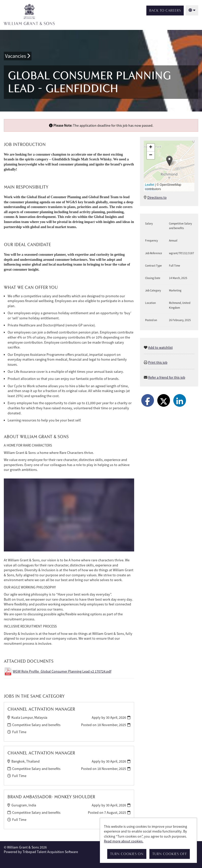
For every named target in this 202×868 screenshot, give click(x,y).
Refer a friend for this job (167, 377)
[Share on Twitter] (164, 400)
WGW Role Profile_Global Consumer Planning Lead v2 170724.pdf (62, 671)
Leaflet (150, 185)
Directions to (157, 197)
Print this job (158, 362)
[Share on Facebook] (148, 400)
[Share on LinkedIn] (180, 400)
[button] (169, 161)
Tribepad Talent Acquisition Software (50, 852)
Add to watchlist (160, 347)
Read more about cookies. (124, 841)
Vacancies (18, 56)
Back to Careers (165, 11)
